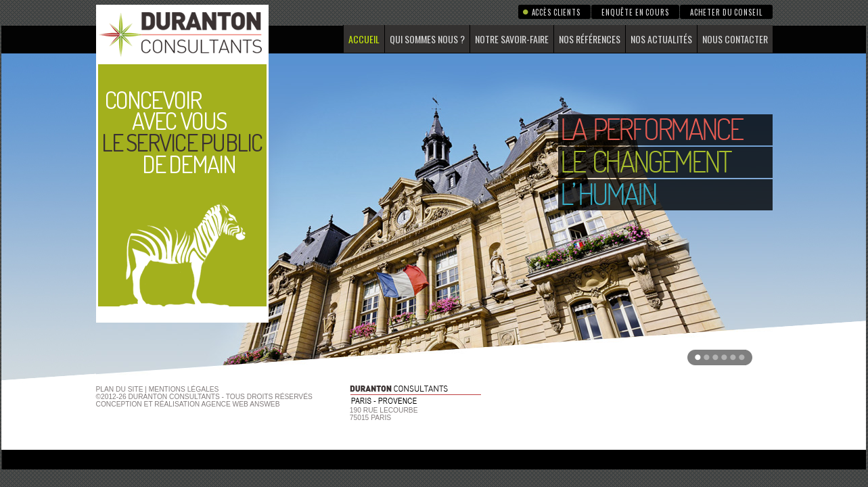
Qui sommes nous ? (427, 39)
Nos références (590, 39)
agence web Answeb (241, 404)
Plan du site (120, 389)
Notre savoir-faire (512, 39)
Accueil (364, 39)
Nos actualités (661, 39)
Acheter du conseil (726, 12)
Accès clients (556, 12)
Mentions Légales (184, 389)
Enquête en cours (635, 12)
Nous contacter (735, 39)
